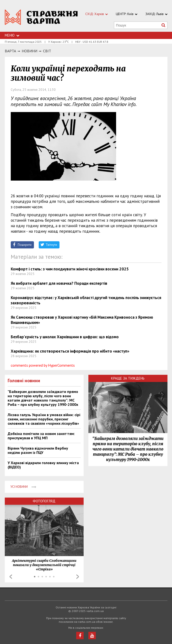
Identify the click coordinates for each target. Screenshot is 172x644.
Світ (47, 51)
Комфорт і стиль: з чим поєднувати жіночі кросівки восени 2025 (70, 269)
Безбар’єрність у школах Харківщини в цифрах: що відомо (65, 337)
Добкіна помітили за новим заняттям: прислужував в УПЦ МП (41, 436)
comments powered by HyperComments (43, 365)
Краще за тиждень (128, 378)
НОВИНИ (30, 51)
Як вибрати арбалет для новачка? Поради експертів (59, 283)
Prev (11, 577)
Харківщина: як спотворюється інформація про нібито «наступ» (70, 351)
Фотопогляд (44, 501)
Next (78, 577)
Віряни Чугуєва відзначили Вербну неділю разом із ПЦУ (38, 450)
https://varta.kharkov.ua (41, 19)
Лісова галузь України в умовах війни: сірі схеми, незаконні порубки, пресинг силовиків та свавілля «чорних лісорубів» (44, 419)
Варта (10, 51)
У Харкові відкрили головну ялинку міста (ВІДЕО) (43, 465)
